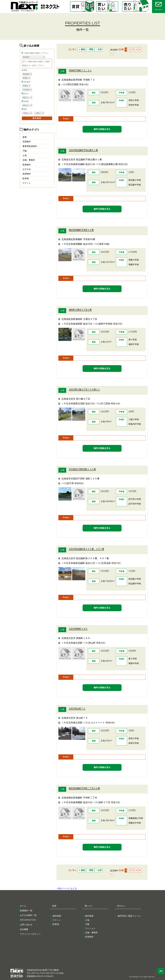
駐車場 (26, 178)
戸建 (25, 151)
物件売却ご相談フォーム (129, 916)
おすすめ (27, 169)
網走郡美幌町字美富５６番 (81, 230)
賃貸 (54, 906)
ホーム (23, 906)
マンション (90, 928)
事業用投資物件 (30, 146)
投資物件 (89, 937)
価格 (82, 49)
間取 (90, 49)
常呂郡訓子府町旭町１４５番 (82, 469)
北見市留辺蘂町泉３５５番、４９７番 (86, 549)
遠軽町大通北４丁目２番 (80, 310)
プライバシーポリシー (30, 934)
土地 (25, 155)
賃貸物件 (27, 174)
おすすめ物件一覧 (28, 915)
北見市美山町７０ (77, 708)
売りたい (121, 906)
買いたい (89, 906)
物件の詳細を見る (102, 129)
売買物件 (27, 142)
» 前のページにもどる (67, 888)
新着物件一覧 (26, 911)
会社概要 (24, 929)
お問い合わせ (26, 925)
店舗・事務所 (29, 160)
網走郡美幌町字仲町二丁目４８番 (84, 788)
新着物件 (27, 165)
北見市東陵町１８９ (78, 629)
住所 (99, 49)
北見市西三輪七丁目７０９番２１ (84, 389)
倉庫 (25, 137)
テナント (27, 183)
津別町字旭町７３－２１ (80, 70)
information (28, 920)
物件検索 (57, 916)
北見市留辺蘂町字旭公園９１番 (83, 150)
